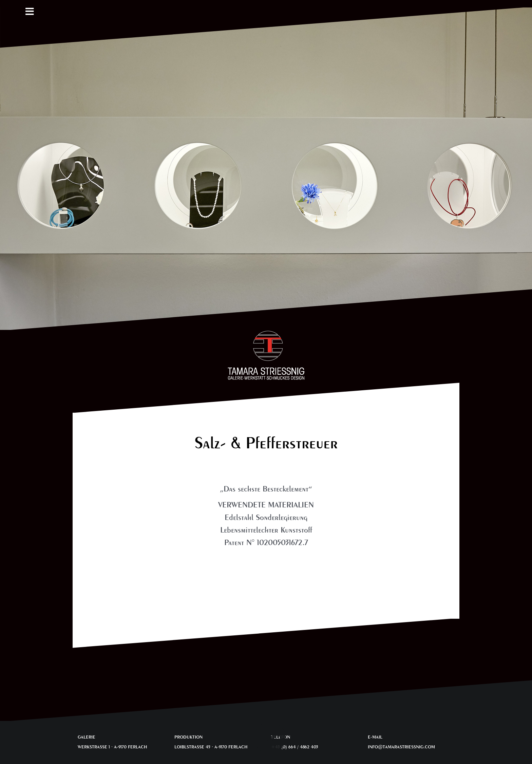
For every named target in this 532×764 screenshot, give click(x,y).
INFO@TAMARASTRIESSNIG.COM (401, 747)
